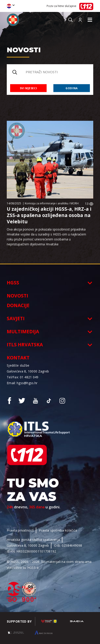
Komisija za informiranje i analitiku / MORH (52, 203)
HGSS (13, 283)
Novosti (17, 296)
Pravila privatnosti (20, 530)
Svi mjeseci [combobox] (28, 88)
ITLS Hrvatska (25, 345)
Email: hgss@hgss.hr (22, 383)
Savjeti (16, 318)
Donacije (18, 305)
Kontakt (18, 358)
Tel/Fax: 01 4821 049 (23, 377)
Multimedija (23, 331)
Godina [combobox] (72, 88)
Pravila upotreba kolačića (58, 530)
